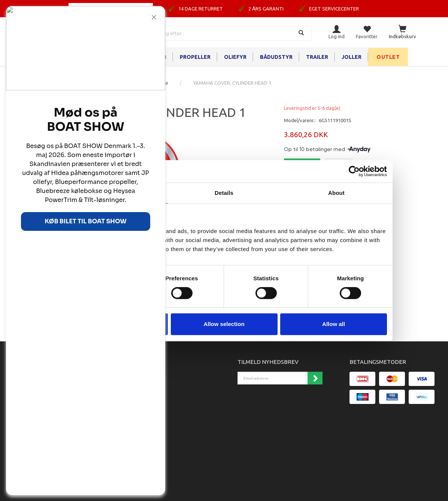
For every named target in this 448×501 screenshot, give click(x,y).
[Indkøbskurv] (402, 32)
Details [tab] (224, 193)
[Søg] (302, 33)
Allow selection (224, 324)
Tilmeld (315, 378)
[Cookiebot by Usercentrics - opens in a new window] (354, 171)
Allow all (334, 324)
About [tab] (336, 193)
